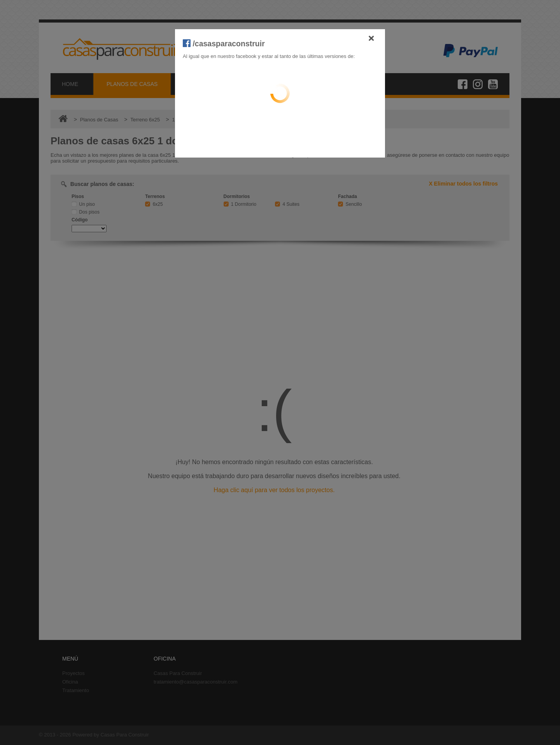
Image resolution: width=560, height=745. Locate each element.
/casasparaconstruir (224, 44)
